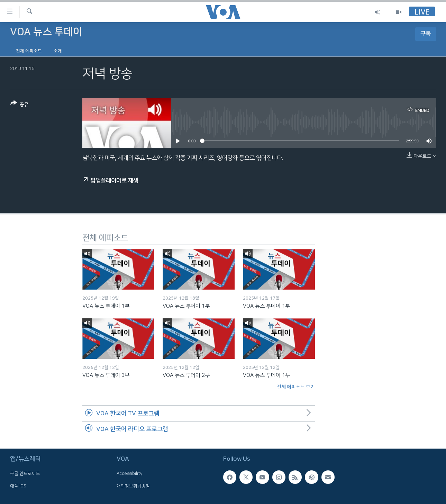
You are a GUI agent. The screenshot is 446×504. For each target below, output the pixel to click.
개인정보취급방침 (133, 486)
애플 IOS (18, 486)
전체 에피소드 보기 (296, 387)
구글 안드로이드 (25, 474)
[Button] (20, 105)
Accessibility (130, 474)
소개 (58, 51)
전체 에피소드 (29, 51)
